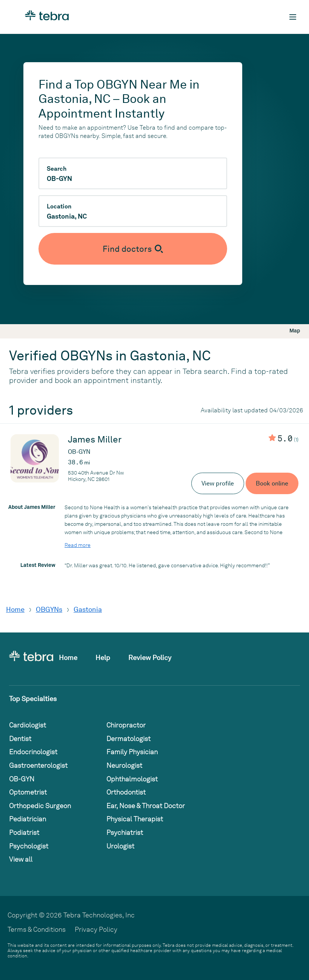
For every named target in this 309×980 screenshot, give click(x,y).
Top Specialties (33, 699)
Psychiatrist (125, 832)
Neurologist (124, 765)
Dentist (20, 739)
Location (59, 207)
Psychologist (29, 846)
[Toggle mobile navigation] (293, 17)
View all (21, 859)
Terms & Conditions (37, 929)
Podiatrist (24, 832)
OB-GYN (22, 779)
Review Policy (150, 658)
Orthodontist (126, 792)
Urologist (120, 846)
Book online (272, 483)
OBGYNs (49, 609)
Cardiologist (28, 725)
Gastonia (88, 609)
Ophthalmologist (132, 779)
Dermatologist (128, 739)
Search (57, 169)
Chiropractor (126, 725)
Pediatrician (28, 819)
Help (103, 658)
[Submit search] (133, 249)
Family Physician (132, 752)
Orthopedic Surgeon (40, 806)
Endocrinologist (33, 752)
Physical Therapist (135, 819)
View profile (218, 483)
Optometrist (28, 792)
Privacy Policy (96, 929)
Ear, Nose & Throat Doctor (146, 806)
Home (15, 609)
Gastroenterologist (38, 765)
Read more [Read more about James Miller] (78, 545)
